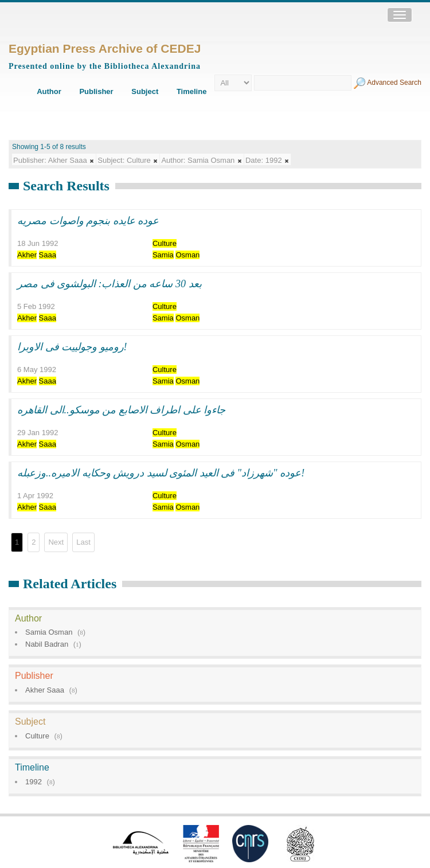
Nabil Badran (47, 644)
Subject (145, 91)
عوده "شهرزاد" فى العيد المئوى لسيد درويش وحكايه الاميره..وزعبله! (161, 473)
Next (56, 542)
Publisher (96, 91)
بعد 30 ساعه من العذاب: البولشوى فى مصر (110, 284)
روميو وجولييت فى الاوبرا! (72, 347)
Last (83, 542)
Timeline (192, 91)
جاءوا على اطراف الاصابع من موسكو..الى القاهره (121, 410)
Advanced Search (394, 83)
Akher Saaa (45, 690)
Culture (37, 736)
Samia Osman (49, 632)
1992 (34, 782)
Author (49, 91)
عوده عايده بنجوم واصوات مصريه (88, 221)
